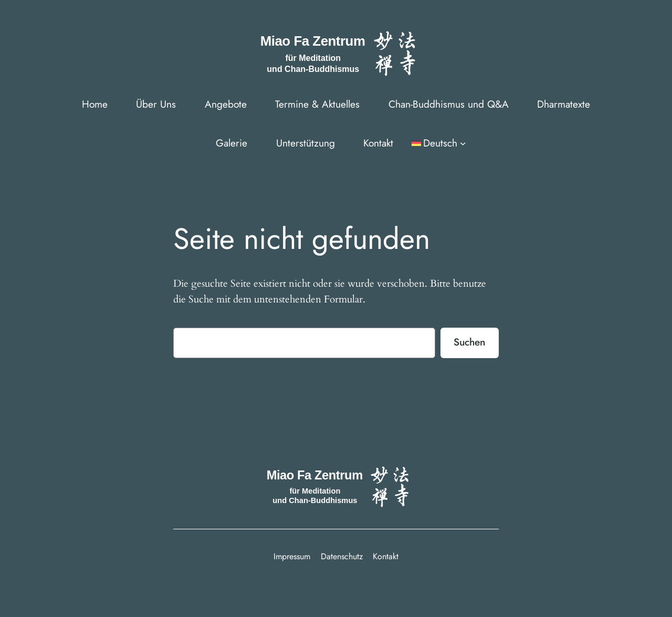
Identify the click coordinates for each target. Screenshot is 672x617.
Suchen (469, 342)
